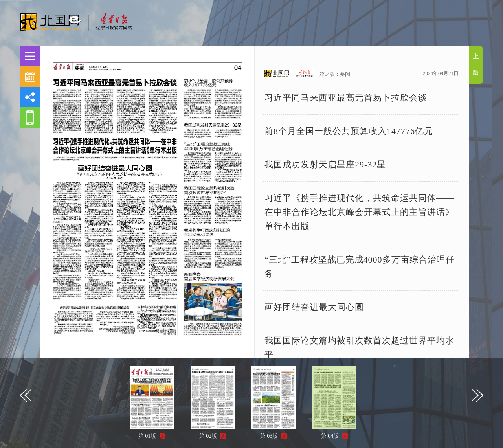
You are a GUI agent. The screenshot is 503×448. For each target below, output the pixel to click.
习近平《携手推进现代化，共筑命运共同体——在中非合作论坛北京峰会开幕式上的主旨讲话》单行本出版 (359, 212)
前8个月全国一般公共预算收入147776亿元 (349, 131)
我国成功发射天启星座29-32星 (325, 164)
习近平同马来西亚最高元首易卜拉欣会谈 (346, 98)
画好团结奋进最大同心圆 (314, 307)
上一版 (476, 64)
